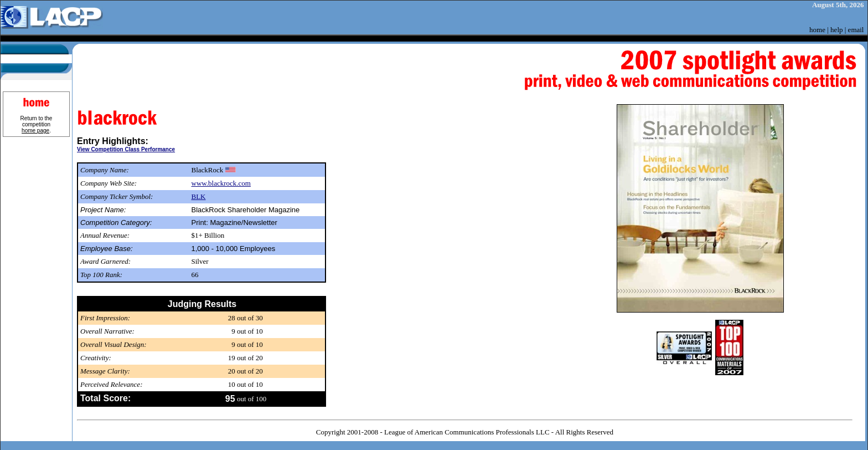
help (836, 30)
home (817, 30)
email (856, 30)
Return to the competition (37, 124)
